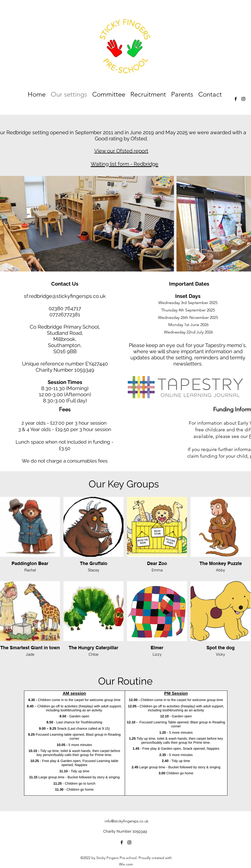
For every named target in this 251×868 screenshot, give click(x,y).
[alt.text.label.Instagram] (243, 99)
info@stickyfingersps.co (124, 821)
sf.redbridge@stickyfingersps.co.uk (65, 296)
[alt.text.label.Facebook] (236, 99)
